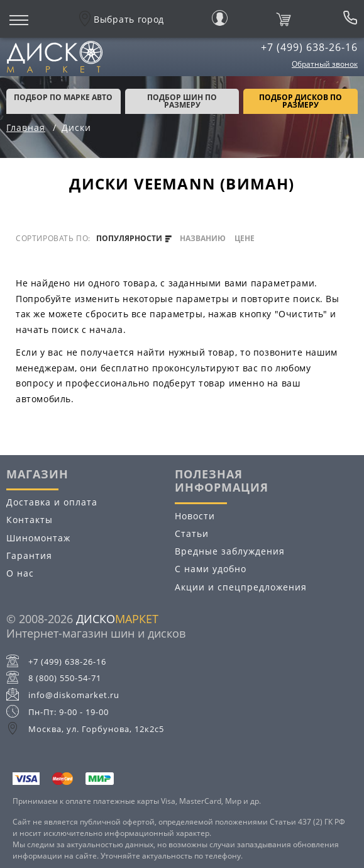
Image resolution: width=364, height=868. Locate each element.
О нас (20, 573)
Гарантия (29, 555)
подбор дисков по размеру (301, 101)
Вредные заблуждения (230, 551)
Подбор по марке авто (63, 97)
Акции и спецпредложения (241, 587)
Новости (195, 516)
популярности (134, 239)
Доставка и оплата (52, 502)
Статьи (192, 533)
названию (203, 239)
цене (245, 239)
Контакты (30, 520)
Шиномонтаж (38, 538)
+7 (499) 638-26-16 (309, 47)
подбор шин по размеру (182, 101)
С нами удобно (211, 569)
